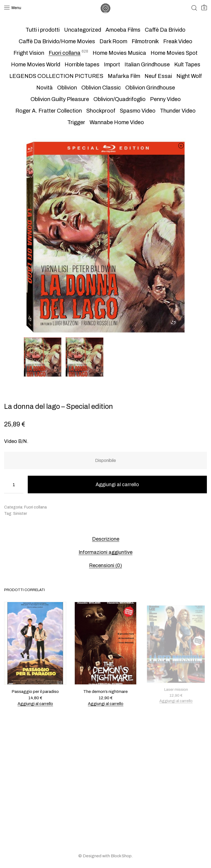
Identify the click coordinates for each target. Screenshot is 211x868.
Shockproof (101, 111)
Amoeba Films (123, 30)
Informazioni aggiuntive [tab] (105, 552)
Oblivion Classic (101, 88)
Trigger (76, 122)
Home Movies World (36, 64)
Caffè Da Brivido (165, 30)
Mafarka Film (124, 76)
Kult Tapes (187, 64)
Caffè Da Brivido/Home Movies (57, 41)
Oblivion (67, 88)
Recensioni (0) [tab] (105, 565)
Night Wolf (189, 76)
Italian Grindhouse (147, 64)
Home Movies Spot (174, 53)
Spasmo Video (138, 111)
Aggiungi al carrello (117, 485)
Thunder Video (178, 111)
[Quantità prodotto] (14, 485)
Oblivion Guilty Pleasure (60, 99)
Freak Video (178, 41)
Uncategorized (83, 30)
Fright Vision (29, 53)
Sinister (20, 514)
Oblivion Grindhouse (150, 88)
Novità (45, 88)
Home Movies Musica (119, 53)
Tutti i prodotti (43, 30)
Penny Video (165, 99)
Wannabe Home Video (117, 122)
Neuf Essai (158, 76)
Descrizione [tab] (106, 539)
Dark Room (113, 41)
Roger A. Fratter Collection (49, 111)
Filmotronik (145, 41)
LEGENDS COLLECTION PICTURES (56, 76)
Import (112, 64)
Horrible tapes (82, 64)
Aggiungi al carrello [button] (35, 703)
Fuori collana (65, 53)
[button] (181, 145)
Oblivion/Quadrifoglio (120, 99)
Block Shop (121, 856)
